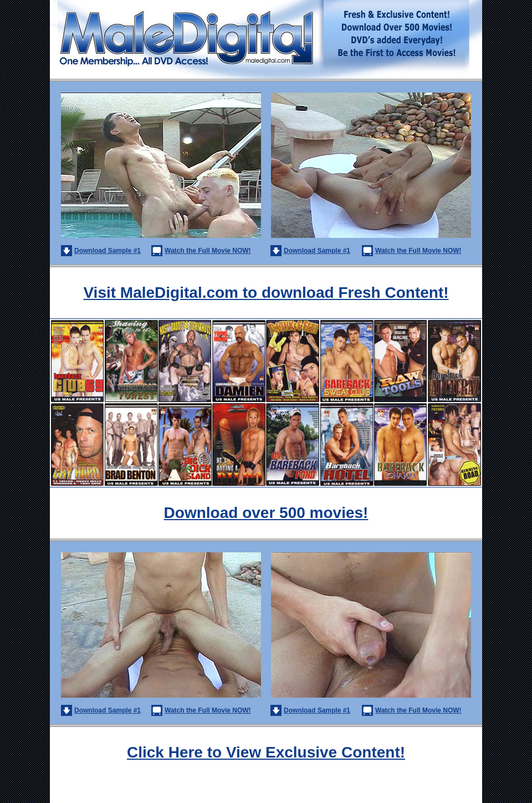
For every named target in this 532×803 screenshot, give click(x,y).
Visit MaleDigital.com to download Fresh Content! (266, 293)
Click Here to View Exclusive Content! (266, 752)
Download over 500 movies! (266, 513)
